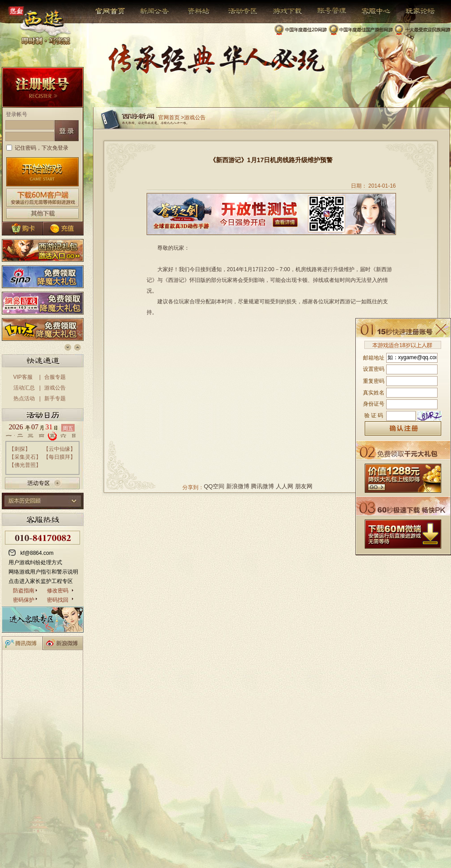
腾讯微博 (262, 486)
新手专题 (55, 398)
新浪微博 (238, 486)
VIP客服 (23, 377)
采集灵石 (25, 457)
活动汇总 (24, 388)
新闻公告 (151, 11)
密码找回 (58, 600)
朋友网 (304, 486)
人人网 (285, 486)
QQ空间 (214, 486)
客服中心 (369, 11)
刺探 (20, 449)
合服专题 (55, 377)
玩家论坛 (414, 11)
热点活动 (24, 398)
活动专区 (239, 11)
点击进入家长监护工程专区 (41, 581)
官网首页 (111, 11)
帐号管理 (326, 11)
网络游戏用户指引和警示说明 (43, 572)
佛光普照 (25, 465)
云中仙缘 (59, 449)
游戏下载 (283, 11)
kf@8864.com (37, 553)
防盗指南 (24, 591)
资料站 (197, 11)
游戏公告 (55, 388)
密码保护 (24, 600)
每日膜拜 (59, 457)
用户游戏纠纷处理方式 (35, 562)
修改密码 (58, 591)
